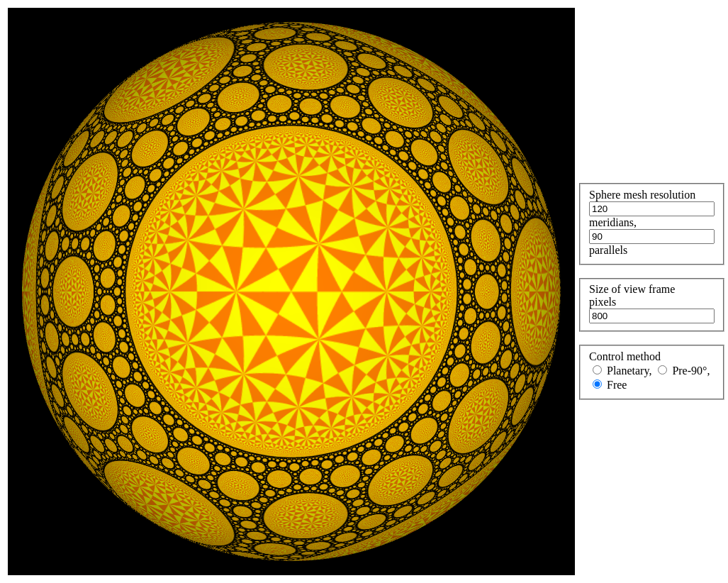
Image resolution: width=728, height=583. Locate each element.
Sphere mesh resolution (642, 195)
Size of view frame (632, 289)
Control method (625, 356)
